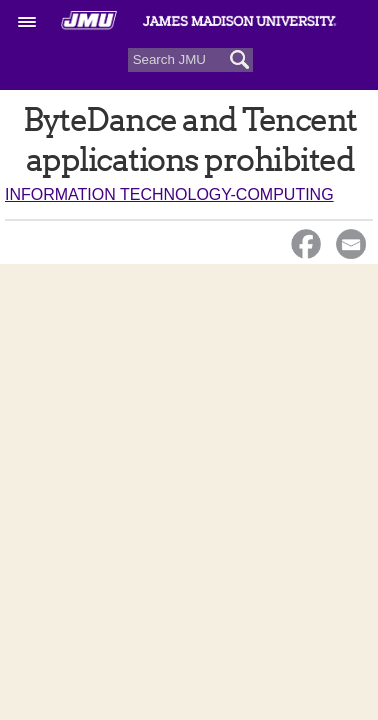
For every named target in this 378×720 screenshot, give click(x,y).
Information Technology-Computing (169, 194)
